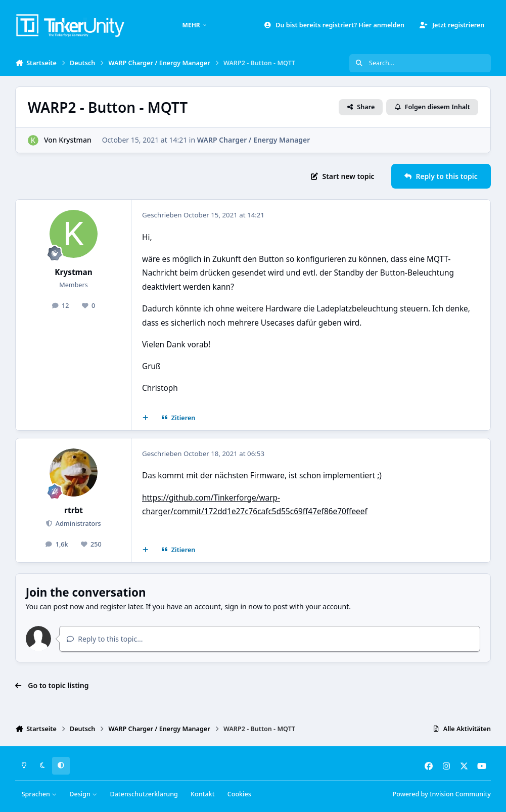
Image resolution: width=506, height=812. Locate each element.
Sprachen (39, 794)
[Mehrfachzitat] (146, 418)
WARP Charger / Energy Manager (254, 140)
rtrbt (74, 510)
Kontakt (202, 794)
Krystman (75, 140)
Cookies (239, 794)
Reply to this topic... (105, 639)
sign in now (243, 606)
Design (83, 794)
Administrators (78, 524)
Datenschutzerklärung (144, 794)
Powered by (442, 794)
